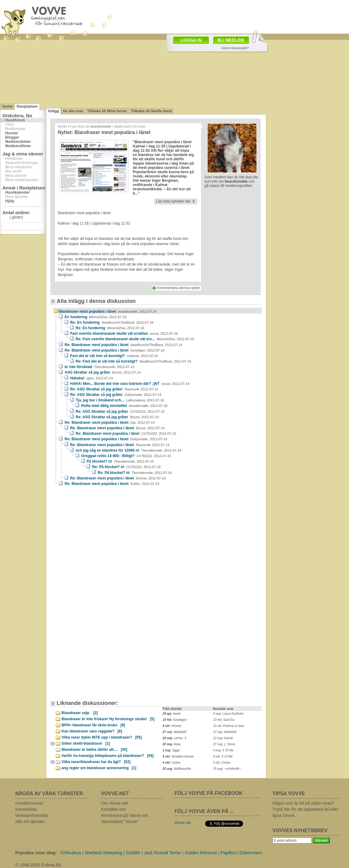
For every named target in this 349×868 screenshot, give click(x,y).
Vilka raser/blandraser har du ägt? (96, 762)
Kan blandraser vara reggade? (92, 731)
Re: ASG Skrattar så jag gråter (114, 389)
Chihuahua (71, 853)
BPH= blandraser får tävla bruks (93, 725)
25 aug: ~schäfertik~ (227, 769)
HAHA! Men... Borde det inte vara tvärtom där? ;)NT (130, 384)
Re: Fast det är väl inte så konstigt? (133, 361)
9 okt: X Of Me (223, 756)
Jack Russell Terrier (163, 853)
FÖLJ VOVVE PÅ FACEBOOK (208, 793)
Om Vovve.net (114, 803)
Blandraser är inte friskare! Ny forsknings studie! (108, 719)
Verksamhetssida (32, 815)
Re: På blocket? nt (126, 467)
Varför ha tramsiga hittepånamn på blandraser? (108, 756)
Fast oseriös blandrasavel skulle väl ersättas (124, 333)
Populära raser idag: (36, 853)
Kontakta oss (113, 809)
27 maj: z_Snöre (224, 744)
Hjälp (10, 201)
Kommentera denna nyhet (178, 288)
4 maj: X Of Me (223, 750)
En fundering (96, 317)
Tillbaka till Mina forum (107, 111)
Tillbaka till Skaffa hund (151, 111)
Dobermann (251, 853)
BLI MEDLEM (231, 40)
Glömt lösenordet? (235, 48)
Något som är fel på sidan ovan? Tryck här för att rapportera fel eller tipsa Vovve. (305, 809)
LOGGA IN (191, 40)
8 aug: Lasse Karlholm (228, 714)
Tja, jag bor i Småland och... (120, 400)
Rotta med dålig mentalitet (124, 406)
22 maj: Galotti (223, 738)
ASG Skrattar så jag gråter (103, 372)
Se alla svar (73, 111)
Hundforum (15, 120)
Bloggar (12, 137)
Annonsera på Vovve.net (124, 815)
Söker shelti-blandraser (86, 743)
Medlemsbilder (18, 142)
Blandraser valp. (80, 713)
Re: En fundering (112, 322)
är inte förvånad (99, 367)
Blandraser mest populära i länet (108, 311)
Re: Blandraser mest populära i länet (123, 345)
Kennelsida (26, 809)
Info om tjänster (30, 821)
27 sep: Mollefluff (225, 732)
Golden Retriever (201, 853)
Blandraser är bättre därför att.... (94, 750)
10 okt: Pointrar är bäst (229, 726)
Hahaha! (92, 378)
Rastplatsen (27, 106)
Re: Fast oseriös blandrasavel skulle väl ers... (135, 339)
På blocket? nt (120, 461)
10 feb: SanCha (224, 720)
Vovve (7, 106)
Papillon (228, 853)
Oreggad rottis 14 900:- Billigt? (126, 456)
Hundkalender (17, 192)
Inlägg (53, 111)
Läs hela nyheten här (173, 201)
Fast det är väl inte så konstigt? (114, 356)
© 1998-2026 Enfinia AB (38, 865)
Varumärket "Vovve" (120, 821)
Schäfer (133, 853)
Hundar (12, 133)
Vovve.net (183, 823)
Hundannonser (29, 803)
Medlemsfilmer (18, 146)
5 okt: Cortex (222, 763)
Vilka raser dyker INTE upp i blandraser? (102, 737)
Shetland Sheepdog (103, 853)
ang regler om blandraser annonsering (99, 768)
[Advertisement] (151, 45)
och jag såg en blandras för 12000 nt (128, 450)
